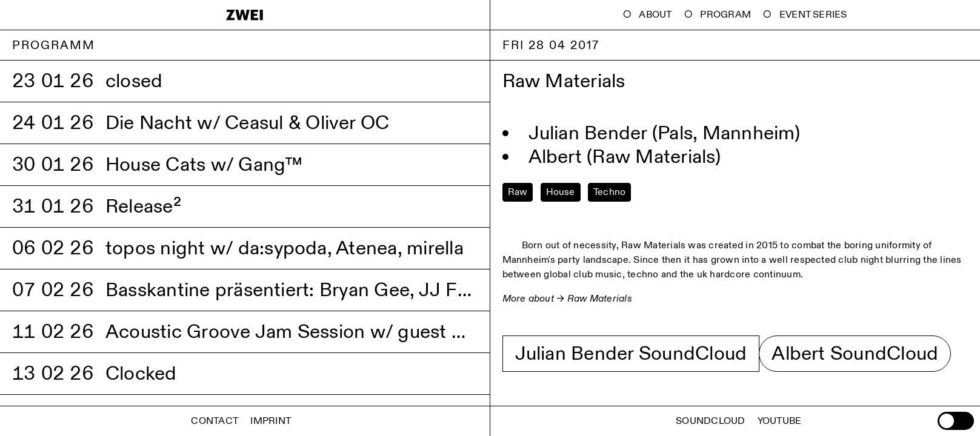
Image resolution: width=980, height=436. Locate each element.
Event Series (813, 15)
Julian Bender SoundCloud (631, 354)
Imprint (271, 421)
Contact (215, 421)
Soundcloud (710, 421)
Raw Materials (600, 299)
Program (725, 15)
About (655, 15)
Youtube (780, 421)
